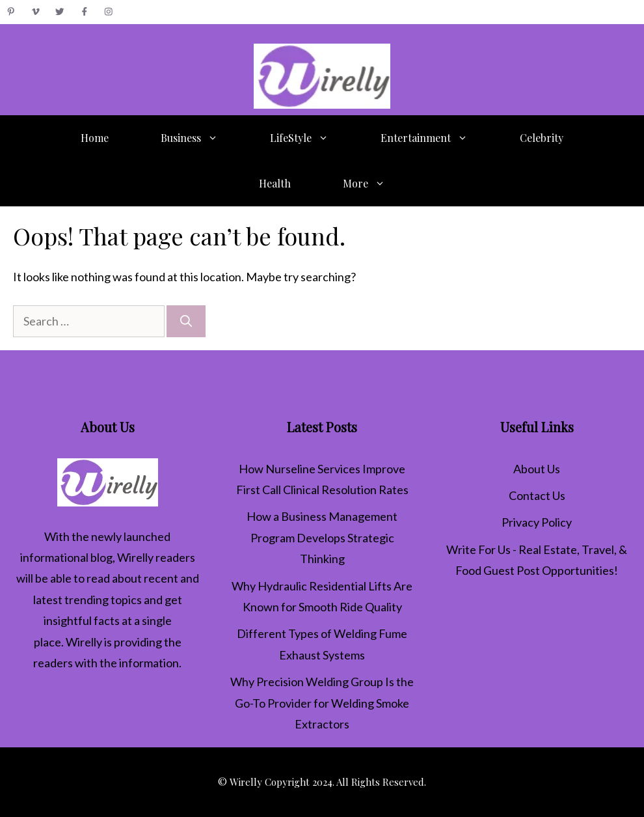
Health (275, 183)
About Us (537, 469)
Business (202, 138)
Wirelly (135, 557)
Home (95, 138)
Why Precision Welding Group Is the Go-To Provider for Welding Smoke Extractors (322, 703)
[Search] (186, 321)
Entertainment (437, 138)
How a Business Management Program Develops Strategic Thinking (322, 537)
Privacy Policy (537, 522)
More (377, 184)
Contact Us (537, 495)
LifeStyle (312, 138)
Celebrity (542, 138)
